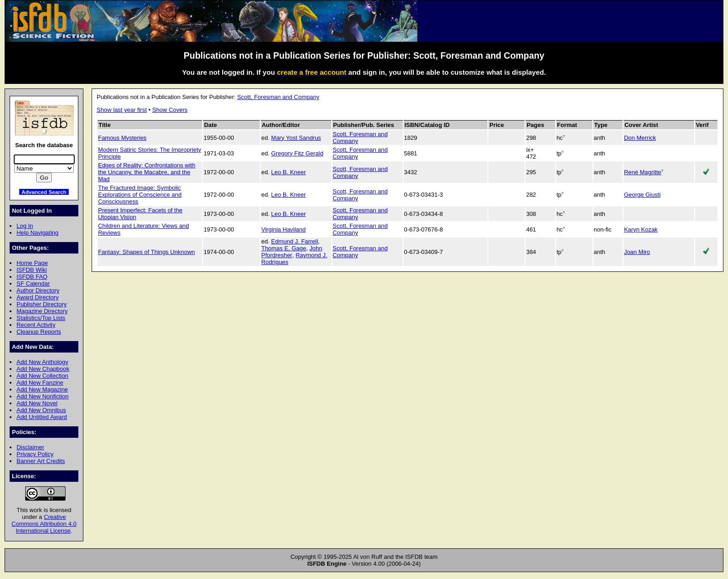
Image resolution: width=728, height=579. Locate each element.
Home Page (32, 263)
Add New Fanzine (40, 383)
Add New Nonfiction (43, 396)
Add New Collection (42, 376)
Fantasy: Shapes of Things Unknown (146, 252)
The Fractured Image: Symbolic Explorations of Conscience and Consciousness (140, 195)
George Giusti (642, 195)
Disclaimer (30, 447)
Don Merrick (640, 138)
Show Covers (170, 110)
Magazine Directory (42, 311)
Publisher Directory (41, 304)
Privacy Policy (35, 454)
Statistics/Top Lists (41, 318)
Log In (25, 226)
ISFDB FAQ (32, 277)
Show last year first (122, 110)
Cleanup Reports (39, 332)
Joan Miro (637, 252)
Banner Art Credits (41, 461)
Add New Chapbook (43, 369)
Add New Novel (37, 403)
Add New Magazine (42, 389)
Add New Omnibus (41, 410)
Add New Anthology (42, 362)
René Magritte (643, 172)
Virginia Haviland (283, 229)
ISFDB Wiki (32, 270)
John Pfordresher (292, 252)
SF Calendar (33, 284)
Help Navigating (37, 233)
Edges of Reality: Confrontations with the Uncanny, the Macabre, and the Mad (147, 172)
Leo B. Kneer (289, 172)
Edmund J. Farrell (295, 241)
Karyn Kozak (641, 229)
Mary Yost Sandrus (296, 138)
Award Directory (38, 297)
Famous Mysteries (122, 138)
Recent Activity (36, 325)
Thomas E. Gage (284, 248)
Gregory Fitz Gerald (297, 153)
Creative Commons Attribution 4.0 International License (44, 524)
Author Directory (38, 290)
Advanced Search (44, 192)
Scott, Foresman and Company (278, 97)
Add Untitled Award (42, 417)
